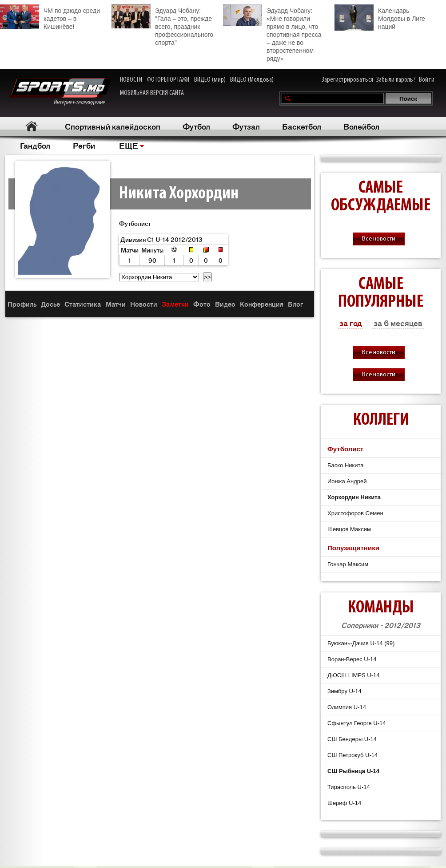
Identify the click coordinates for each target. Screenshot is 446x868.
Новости (144, 304)
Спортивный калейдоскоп (113, 126)
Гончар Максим (348, 564)
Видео (225, 304)
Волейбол (361, 126)
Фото (202, 304)
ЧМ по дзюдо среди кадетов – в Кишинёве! (50, 17)
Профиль (22, 304)
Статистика (83, 304)
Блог (295, 304)
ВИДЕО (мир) (210, 80)
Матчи (116, 304)
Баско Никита (346, 465)
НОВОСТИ (131, 80)
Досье (50, 304)
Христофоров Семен (355, 513)
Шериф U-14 (344, 803)
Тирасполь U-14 (349, 787)
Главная (31, 126)
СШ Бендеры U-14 (352, 739)
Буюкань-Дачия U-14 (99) (361, 643)
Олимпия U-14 (347, 707)
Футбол (196, 126)
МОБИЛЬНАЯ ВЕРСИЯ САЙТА (152, 93)
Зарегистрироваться (347, 80)
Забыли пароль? (396, 80)
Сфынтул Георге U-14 (356, 723)
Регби (84, 145)
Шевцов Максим (349, 529)
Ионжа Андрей (347, 481)
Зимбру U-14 (344, 691)
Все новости (379, 239)
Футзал (246, 126)
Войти (427, 80)
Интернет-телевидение (60, 92)
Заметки (175, 304)
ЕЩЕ (129, 145)
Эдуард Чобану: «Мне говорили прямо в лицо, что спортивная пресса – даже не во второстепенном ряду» (272, 33)
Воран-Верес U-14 (352, 659)
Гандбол (35, 145)
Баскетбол (302, 126)
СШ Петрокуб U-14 (352, 755)
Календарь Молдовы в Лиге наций (380, 18)
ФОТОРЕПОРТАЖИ (168, 80)
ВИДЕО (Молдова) (252, 80)
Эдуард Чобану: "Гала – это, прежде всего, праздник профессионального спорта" (162, 25)
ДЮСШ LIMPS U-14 (354, 675)
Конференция (262, 304)
